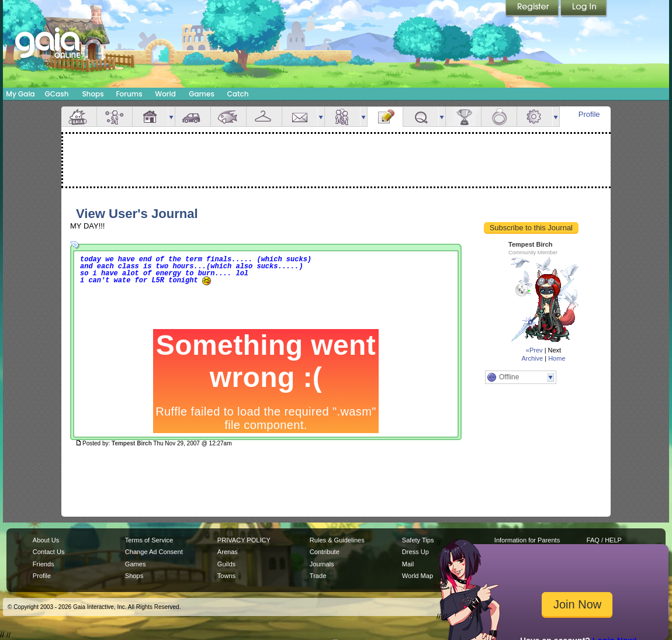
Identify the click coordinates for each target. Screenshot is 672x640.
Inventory (264, 117)
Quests (421, 117)
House (150, 117)
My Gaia (20, 94)
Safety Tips (418, 540)
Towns (226, 576)
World (165, 94)
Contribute (325, 552)
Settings (535, 117)
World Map (418, 576)
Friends (342, 117)
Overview (79, 117)
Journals (322, 564)
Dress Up (415, 552)
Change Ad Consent (154, 552)
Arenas (228, 552)
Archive (532, 358)
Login (584, 9)
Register (533, 9)
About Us (46, 540)
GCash (57, 94)
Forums (129, 94)
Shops (93, 94)
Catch (238, 94)
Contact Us (49, 552)
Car (193, 117)
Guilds (226, 564)
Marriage (499, 117)
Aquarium (228, 117)
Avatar (115, 117)
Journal (385, 117)
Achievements (463, 117)
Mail (300, 117)
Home (557, 358)
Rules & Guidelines (337, 540)
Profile (589, 114)
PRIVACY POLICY (244, 540)
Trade (318, 576)
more (171, 117)
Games (202, 94)
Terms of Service (149, 540)
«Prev (534, 350)
